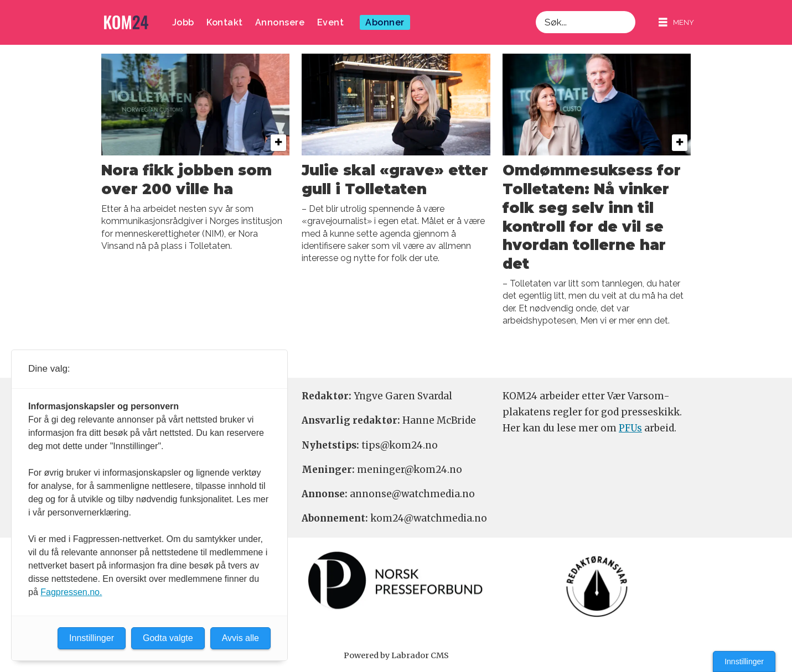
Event (331, 22)
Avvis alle (240, 638)
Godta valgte (168, 638)
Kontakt (225, 22)
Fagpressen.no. (71, 592)
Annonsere (280, 22)
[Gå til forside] (126, 22)
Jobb (183, 22)
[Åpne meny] (676, 22)
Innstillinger (744, 661)
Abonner (385, 22)
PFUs (630, 428)
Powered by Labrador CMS (396, 655)
